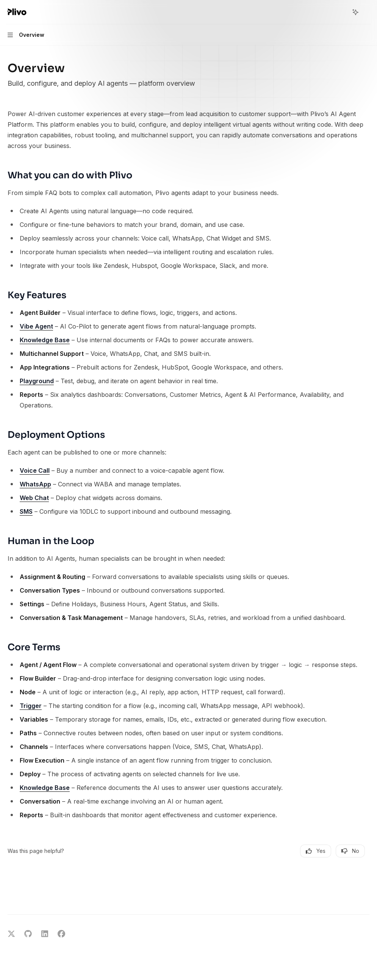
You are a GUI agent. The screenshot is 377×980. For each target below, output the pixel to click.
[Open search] (341, 12)
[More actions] (367, 12)
